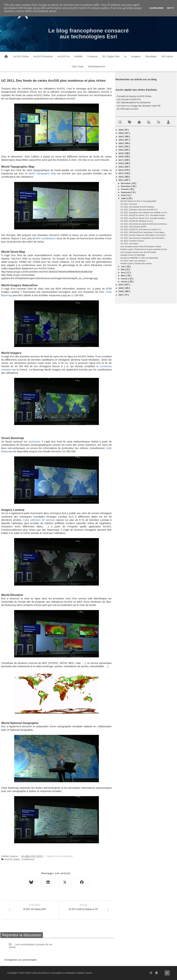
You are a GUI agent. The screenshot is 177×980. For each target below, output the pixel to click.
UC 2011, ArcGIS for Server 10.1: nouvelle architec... (143, 218)
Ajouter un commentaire (60, 856)
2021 (121, 147)
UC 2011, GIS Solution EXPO (133, 227)
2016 (121, 163)
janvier (125, 282)
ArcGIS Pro (64, 56)
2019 (121, 153)
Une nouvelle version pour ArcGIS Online (138, 252)
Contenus (92, 56)
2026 (121, 130)
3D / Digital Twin (111, 56)
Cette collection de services (39, 520)
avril (123, 273)
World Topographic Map (42, 173)
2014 (121, 170)
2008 (121, 291)
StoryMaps (151, 56)
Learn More (157, 8)
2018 (121, 157)
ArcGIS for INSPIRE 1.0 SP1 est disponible (139, 258)
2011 (121, 180)
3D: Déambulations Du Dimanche (134, 102)
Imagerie (136, 56)
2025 (121, 133)
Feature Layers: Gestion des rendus (136, 263)
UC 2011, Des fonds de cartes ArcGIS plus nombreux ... (145, 224)
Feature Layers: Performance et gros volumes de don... (145, 249)
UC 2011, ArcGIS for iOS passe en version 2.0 (141, 229)
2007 (121, 295)
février (125, 279)
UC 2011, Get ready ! (130, 244)
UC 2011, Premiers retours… (133, 241)
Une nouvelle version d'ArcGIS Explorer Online (141, 247)
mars (124, 276)
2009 (121, 288)
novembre (126, 186)
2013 (121, 173)
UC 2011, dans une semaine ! (133, 261)
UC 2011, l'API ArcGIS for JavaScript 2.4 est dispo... (143, 232)
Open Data (78, 66)
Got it (170, 8)
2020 (121, 150)
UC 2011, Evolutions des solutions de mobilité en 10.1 (144, 213)
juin (123, 267)
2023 (121, 140)
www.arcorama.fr (41, 973)
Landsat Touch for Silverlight (133, 255)
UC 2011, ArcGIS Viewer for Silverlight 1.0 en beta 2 (143, 235)
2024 (121, 137)
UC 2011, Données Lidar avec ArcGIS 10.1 (139, 210)
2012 (121, 177)
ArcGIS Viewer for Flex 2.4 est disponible (138, 201)
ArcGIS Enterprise (43, 56)
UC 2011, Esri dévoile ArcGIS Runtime (137, 207)
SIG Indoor (167, 56)
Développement (96, 66)
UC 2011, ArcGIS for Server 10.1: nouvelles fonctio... (143, 215)
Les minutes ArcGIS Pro (129, 99)
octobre (125, 189)
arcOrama (34, 442)
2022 (121, 143)
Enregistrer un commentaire (21, 960)
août (124, 195)
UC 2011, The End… (130, 204)
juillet (124, 198)
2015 (121, 167)
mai (123, 269)
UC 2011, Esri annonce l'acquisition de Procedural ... (143, 238)
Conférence (28, 859)
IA (125, 56)
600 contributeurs (46, 238)
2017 (121, 160)
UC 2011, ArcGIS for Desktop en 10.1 (137, 221)
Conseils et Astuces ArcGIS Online (134, 96)
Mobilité (78, 56)
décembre (126, 183)
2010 (121, 285)
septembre (126, 192)
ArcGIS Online (21, 56)
